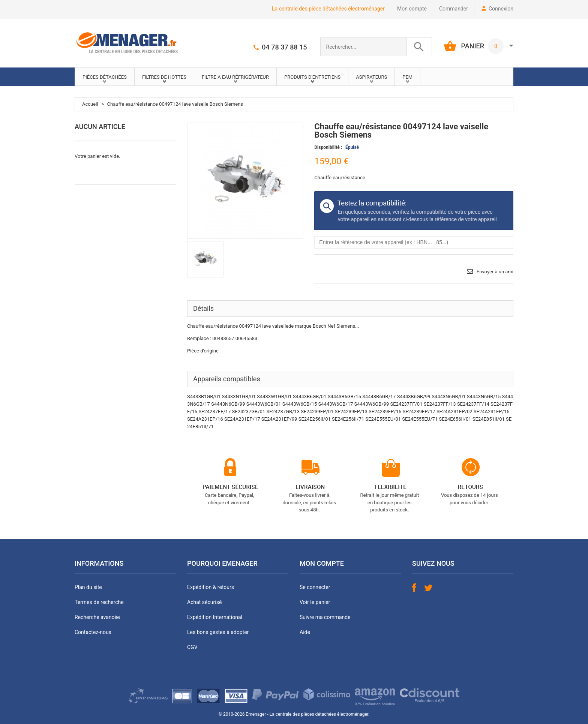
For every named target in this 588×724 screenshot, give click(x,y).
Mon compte (412, 9)
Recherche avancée (97, 617)
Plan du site (88, 587)
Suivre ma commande (325, 617)
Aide (305, 632)
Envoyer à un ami (495, 272)
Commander (454, 9)
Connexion (501, 9)
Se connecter (315, 587)
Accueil (90, 104)
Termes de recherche (99, 602)
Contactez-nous (93, 632)
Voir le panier (315, 602)
